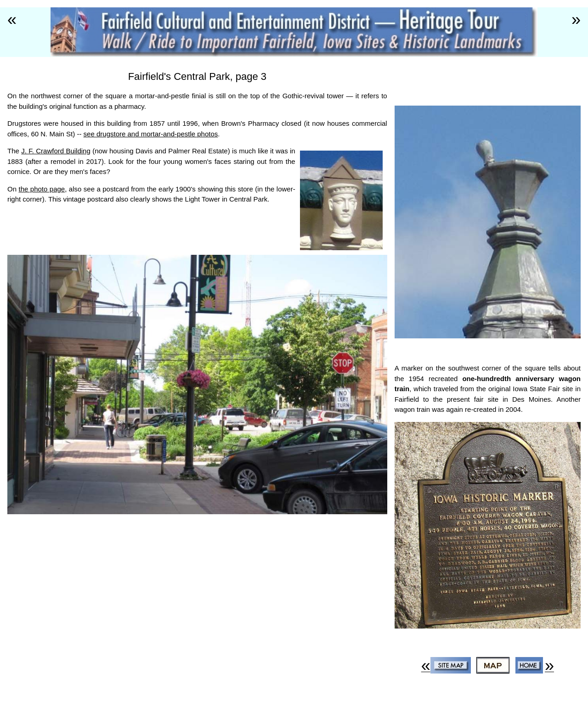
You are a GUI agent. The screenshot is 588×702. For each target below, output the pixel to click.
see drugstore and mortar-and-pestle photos (151, 134)
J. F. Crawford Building (56, 151)
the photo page (42, 189)
